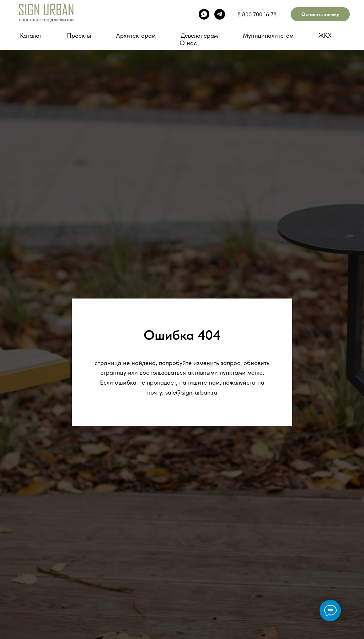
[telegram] (220, 14)
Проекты (79, 35)
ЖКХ (325, 35)
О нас (188, 43)
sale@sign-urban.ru (191, 392)
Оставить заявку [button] (320, 14)
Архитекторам (136, 35)
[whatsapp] (204, 14)
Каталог (31, 35)
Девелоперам (199, 35)
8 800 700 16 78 (257, 14)
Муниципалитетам (268, 35)
